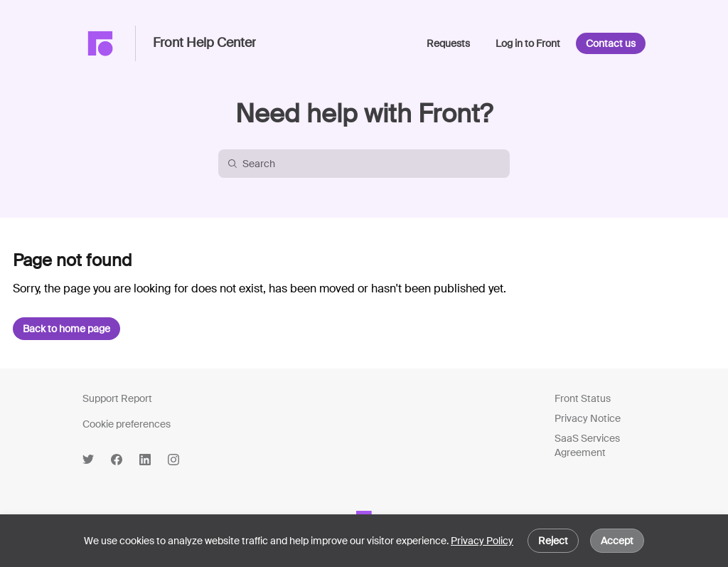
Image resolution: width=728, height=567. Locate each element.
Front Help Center (204, 43)
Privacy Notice (588, 418)
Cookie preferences (127, 424)
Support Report (117, 398)
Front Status (583, 398)
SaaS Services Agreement (587, 445)
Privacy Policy (482, 541)
